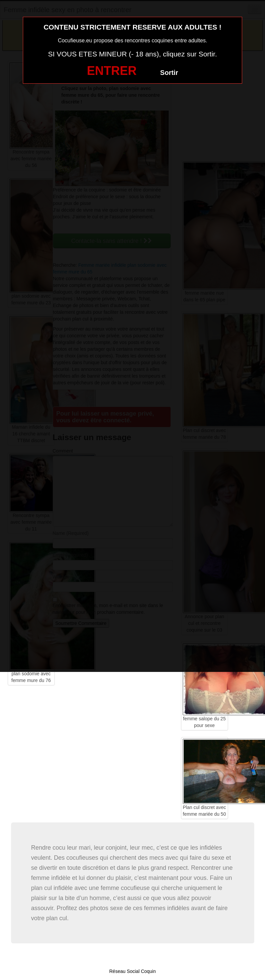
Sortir (169, 73)
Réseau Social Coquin (132, 971)
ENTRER (112, 71)
